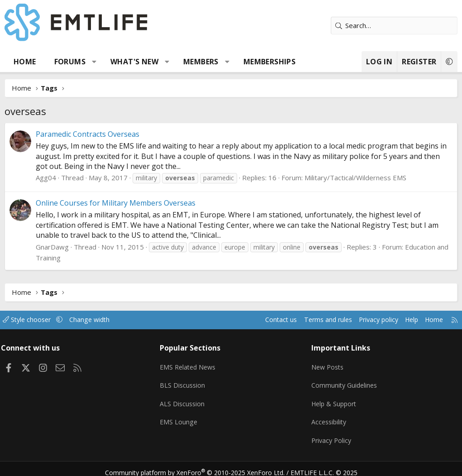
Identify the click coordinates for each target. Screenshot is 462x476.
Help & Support (334, 400)
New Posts (327, 365)
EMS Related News (191, 365)
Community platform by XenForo (200, 465)
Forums (70, 62)
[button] (94, 62)
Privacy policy (367, 320)
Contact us (264, 320)
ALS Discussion (185, 400)
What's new (134, 62)
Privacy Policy (331, 435)
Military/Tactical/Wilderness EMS (355, 178)
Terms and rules (313, 320)
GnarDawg (52, 247)
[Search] (394, 26)
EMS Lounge (181, 418)
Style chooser (35, 320)
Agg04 (46, 178)
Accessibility (328, 418)
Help (402, 320)
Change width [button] (100, 320)
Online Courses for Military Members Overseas (116, 203)
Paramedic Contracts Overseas (88, 134)
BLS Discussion (185, 382)
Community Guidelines (344, 382)
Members (201, 62)
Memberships (269, 62)
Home (25, 62)
